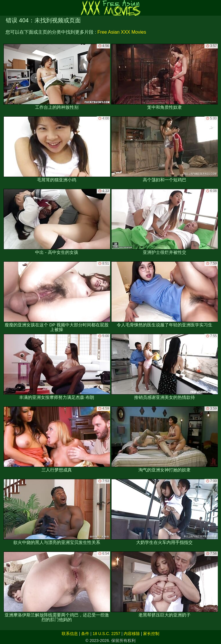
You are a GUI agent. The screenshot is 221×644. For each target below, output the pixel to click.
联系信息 (70, 634)
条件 (85, 634)
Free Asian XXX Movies (122, 32)
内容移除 (132, 634)
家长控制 (151, 634)
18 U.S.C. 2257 (107, 634)
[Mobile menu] (5, 8)
